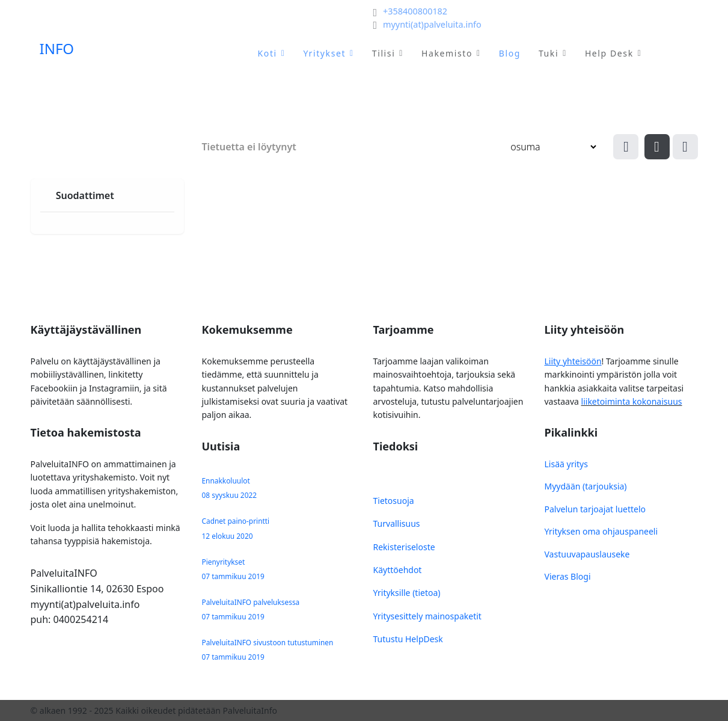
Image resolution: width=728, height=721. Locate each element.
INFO (57, 49)
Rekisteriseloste (404, 547)
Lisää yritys (566, 464)
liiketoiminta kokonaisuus (632, 401)
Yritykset (324, 53)
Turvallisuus (397, 523)
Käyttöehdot (398, 570)
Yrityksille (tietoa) (407, 593)
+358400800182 (415, 11)
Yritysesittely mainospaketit (427, 616)
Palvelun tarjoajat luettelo (595, 509)
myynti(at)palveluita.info (432, 24)
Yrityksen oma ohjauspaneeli (601, 531)
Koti (268, 53)
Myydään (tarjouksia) (586, 486)
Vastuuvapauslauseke (587, 554)
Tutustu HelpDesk (408, 639)
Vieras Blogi (568, 576)
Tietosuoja (394, 501)
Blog (510, 53)
